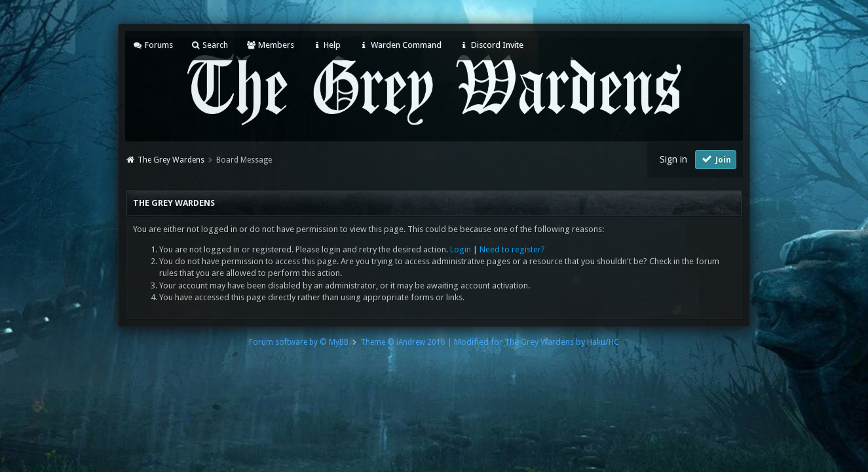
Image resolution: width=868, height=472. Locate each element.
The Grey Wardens (171, 160)
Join (716, 159)
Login (461, 249)
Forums (153, 45)
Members (270, 45)
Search (209, 45)
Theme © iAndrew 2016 (403, 342)
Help (326, 45)
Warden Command (400, 45)
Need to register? (512, 249)
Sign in (673, 159)
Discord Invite (491, 45)
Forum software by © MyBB (299, 342)
